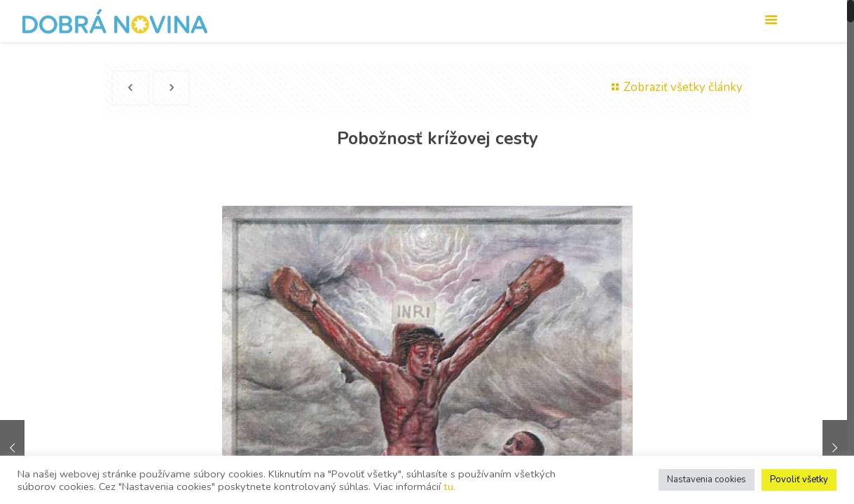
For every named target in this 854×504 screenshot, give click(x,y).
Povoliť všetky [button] (799, 479)
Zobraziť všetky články (675, 87)
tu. (449, 486)
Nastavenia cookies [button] (707, 479)
